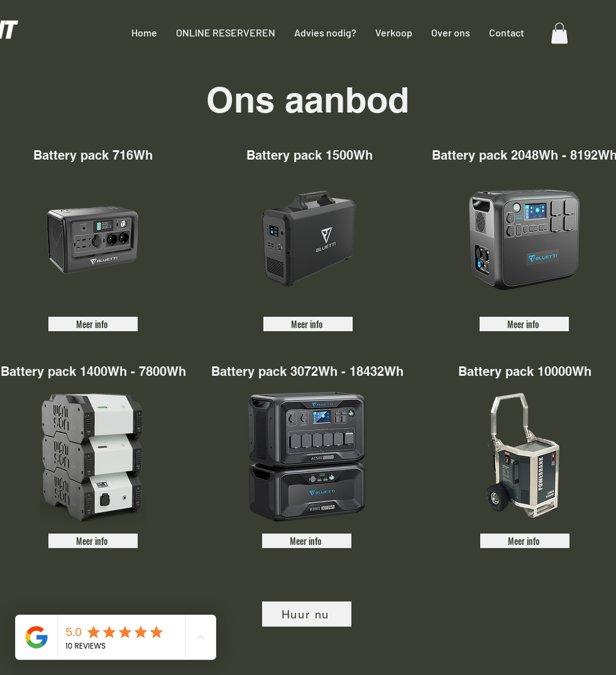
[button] (559, 33)
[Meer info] (93, 324)
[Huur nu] (307, 614)
